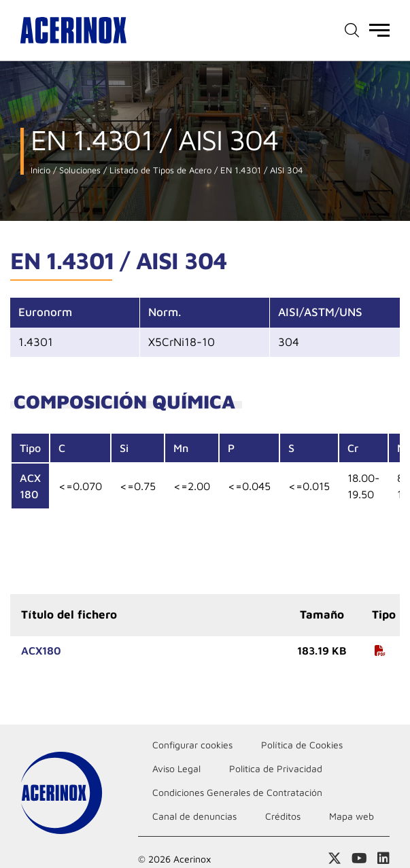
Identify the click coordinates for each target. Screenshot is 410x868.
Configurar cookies (192, 745)
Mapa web (352, 816)
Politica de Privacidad (276, 768)
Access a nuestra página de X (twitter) (335, 858)
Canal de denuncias (194, 816)
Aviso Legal (176, 768)
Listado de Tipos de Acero (159, 170)
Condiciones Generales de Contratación (237, 792)
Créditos (283, 816)
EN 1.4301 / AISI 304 (260, 170)
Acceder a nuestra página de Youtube (359, 858)
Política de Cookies (302, 745)
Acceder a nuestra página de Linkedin (383, 858)
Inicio (40, 170)
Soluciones (79, 170)
